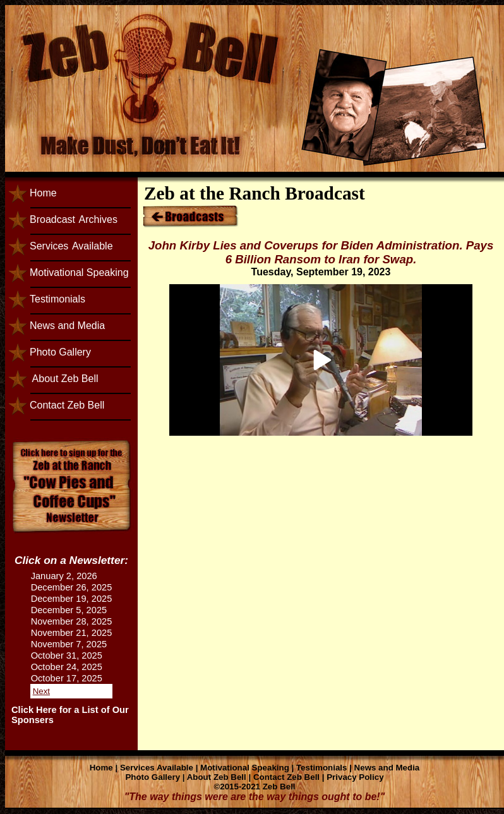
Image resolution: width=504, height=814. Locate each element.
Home (43, 193)
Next (41, 691)
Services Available (157, 768)
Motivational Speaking (79, 272)
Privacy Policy (355, 777)
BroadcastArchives (74, 219)
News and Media (67, 326)
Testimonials (57, 299)
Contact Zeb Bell (67, 405)
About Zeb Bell (64, 379)
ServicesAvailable (71, 246)
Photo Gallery (60, 352)
